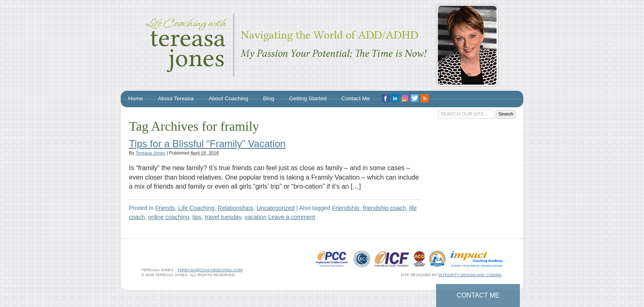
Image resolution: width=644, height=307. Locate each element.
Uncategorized (275, 208)
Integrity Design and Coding (470, 275)
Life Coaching (196, 208)
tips (197, 217)
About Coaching (229, 98)
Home (136, 98)
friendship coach (384, 208)
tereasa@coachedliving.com (210, 270)
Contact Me (478, 295)
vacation (255, 217)
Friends (165, 208)
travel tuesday (223, 217)
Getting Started (308, 98)
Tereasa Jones (151, 153)
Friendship (346, 208)
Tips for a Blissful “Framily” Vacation (207, 144)
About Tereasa (176, 98)
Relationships (235, 208)
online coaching (168, 217)
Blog (268, 98)
